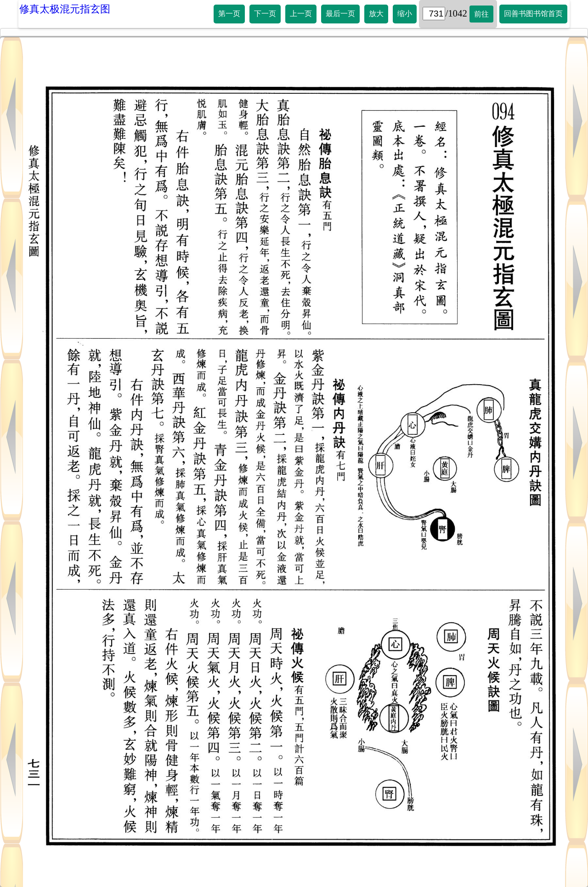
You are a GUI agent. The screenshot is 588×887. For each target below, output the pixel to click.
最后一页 (340, 14)
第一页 (229, 14)
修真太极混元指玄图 (65, 9)
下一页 (265, 14)
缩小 (405, 14)
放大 (376, 14)
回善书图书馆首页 (533, 14)
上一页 (301, 14)
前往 (481, 14)
